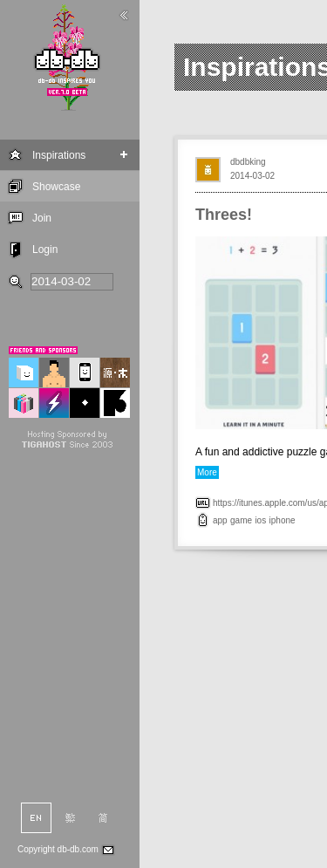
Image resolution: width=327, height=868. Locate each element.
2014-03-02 (252, 176)
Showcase (56, 187)
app (220, 520)
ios (260, 520)
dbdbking (248, 162)
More (207, 472)
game (241, 520)
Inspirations (59, 155)
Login (45, 249)
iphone (283, 520)
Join (42, 218)
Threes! (224, 215)
